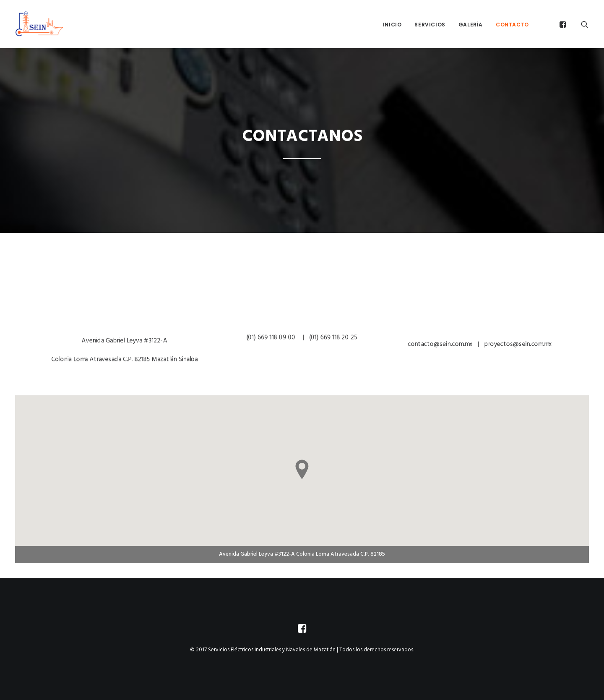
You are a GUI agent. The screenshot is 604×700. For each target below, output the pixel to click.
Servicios (430, 25)
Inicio (392, 25)
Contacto (512, 25)
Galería (471, 25)
